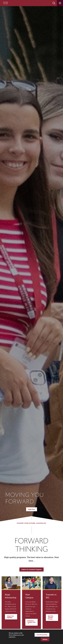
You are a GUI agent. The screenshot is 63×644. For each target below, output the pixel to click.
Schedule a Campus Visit (31, 621)
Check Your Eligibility (10, 617)
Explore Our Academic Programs (31, 569)
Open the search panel (54, 3)
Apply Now (32, 509)
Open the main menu (60, 3)
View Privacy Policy (42, 635)
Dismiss (45, 639)
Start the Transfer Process (50, 617)
